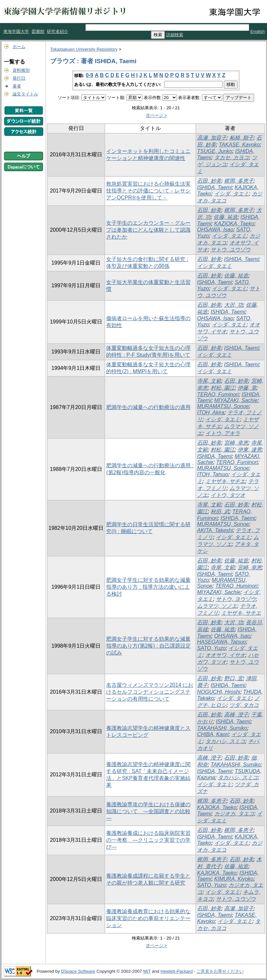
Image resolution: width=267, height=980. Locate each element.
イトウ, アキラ (223, 433)
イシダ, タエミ (232, 194)
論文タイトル (25, 94)
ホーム (19, 47)
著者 (17, 86)
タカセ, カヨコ (232, 157)
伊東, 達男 (250, 450)
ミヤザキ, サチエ (225, 481)
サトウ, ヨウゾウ (236, 599)
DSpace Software (78, 971)
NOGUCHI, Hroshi (219, 692)
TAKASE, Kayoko (239, 145)
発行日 (19, 78)
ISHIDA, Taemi (214, 187)
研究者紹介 (58, 31)
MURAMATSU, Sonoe (223, 406)
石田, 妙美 (209, 181)
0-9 (89, 75)
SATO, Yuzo (211, 648)
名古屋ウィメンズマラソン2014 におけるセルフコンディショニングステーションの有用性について (150, 692)
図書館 (38, 31)
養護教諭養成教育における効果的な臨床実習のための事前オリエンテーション (148, 918)
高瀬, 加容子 (212, 138)
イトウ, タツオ (228, 495)
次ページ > (157, 115)
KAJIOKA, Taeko (217, 807)
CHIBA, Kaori (213, 734)
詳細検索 (175, 35)
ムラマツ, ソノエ (217, 606)
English (258, 31)
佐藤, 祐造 (226, 217)
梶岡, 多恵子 (239, 181)
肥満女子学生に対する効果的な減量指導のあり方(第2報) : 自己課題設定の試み (148, 646)
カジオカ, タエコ (234, 814)
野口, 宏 (234, 678)
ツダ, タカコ (244, 705)
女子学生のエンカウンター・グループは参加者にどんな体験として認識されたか (148, 230)
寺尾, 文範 (209, 381)
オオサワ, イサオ (225, 655)
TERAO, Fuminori (218, 394)
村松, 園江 (223, 388)
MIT (147, 971)
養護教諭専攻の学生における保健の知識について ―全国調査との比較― (148, 811)
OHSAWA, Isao (215, 230)
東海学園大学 (16, 31)
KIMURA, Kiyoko (234, 879)
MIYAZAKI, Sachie (236, 400)
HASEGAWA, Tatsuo (222, 642)
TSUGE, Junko (215, 151)
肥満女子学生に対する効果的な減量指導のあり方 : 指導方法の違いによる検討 (148, 587)
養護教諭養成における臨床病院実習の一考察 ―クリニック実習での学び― (148, 840)
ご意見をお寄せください (220, 971)
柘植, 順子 (241, 138)
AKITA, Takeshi (215, 530)
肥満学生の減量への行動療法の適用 (148, 407)
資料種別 (21, 70)
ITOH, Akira (211, 413)
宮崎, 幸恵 (236, 443)
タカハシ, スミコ (225, 741)
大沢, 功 (234, 305)
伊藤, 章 (247, 388)
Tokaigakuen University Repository (84, 49)
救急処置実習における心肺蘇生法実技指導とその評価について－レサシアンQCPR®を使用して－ (148, 191)
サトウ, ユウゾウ (231, 250)
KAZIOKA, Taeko (234, 224)
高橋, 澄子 (236, 715)
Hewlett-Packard (177, 971)
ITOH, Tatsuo (213, 474)
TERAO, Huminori (236, 586)
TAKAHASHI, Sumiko (222, 728)
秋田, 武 (220, 512)
